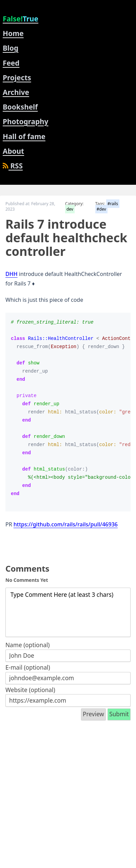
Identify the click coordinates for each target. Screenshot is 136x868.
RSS (13, 166)
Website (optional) (30, 690)
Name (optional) (28, 645)
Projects (17, 78)
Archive (16, 92)
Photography (25, 121)
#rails (113, 204)
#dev (101, 209)
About (13, 151)
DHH (12, 274)
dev (70, 209)
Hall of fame (24, 136)
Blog (11, 48)
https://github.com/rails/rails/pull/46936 (66, 524)
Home (13, 33)
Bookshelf (20, 107)
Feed (11, 63)
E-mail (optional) (28, 667)
